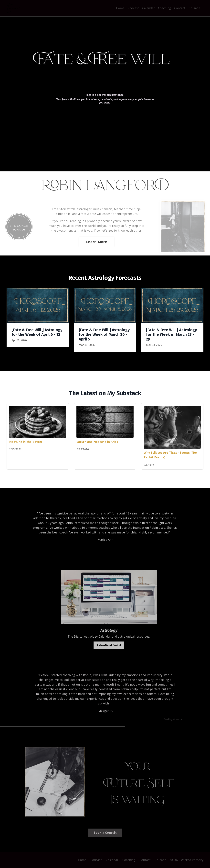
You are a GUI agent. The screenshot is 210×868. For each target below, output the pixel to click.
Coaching (164, 8)
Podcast (133, 8)
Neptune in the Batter (26, 442)
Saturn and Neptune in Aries (97, 442)
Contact (180, 8)
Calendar (148, 8)
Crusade (194, 8)
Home (120, 8)
